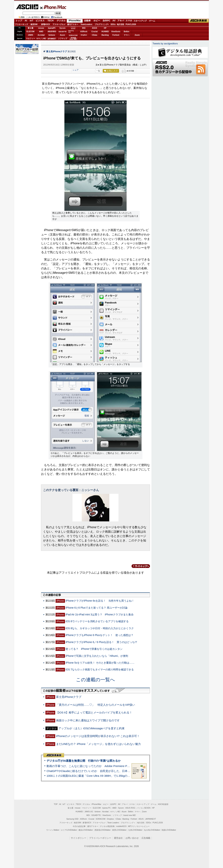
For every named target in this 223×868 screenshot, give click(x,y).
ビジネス (40, 21)
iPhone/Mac (53, 7)
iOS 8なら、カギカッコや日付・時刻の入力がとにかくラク (100, 628)
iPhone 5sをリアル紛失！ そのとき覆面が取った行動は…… (100, 663)
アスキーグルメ (59, 24)
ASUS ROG (52, 32)
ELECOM (30, 32)
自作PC (106, 21)
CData (94, 35)
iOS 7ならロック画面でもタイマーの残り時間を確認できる (100, 669)
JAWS (30, 35)
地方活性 (121, 24)
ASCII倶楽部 (199, 21)
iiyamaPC (52, 28)
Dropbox (84, 35)
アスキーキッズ (22, 24)
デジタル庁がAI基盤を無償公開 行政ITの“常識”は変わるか (84, 761)
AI (26, 21)
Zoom (137, 35)
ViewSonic (116, 32)
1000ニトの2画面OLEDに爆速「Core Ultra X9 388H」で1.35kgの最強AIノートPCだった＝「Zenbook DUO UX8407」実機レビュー (128, 776)
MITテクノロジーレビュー (139, 826)
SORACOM (101, 819)
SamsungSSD (71, 31)
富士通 (31, 28)
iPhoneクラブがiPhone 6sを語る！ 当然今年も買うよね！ (100, 601)
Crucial (95, 32)
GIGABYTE (62, 32)
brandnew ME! (73, 39)
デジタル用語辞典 (107, 826)
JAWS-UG (89, 812)
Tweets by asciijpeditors (165, 44)
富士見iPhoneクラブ (56, 52)
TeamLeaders (86, 24)
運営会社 (118, 838)
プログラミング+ (102, 24)
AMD (41, 32)
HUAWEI (105, 32)
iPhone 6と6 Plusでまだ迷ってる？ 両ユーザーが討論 (96, 608)
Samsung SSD (72, 819)
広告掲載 (146, 838)
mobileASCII (121, 826)
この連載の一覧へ (95, 680)
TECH (51, 21)
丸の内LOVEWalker (152, 830)
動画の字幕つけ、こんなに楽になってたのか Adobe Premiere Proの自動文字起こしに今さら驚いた (109, 766)
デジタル (61, 21)
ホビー (97, 21)
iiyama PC (107, 808)
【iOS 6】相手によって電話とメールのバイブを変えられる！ (94, 712)
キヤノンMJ (41, 39)
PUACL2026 (131, 24)
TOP (56, 804)
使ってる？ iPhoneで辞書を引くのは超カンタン (94, 649)
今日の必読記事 (79, 826)
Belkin (126, 32)
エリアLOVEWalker (69, 830)
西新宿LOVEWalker (103, 830)
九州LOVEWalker (135, 830)
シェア (76, 70)
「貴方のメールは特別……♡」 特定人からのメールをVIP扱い (96, 705)
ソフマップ (63, 39)
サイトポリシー (79, 838)
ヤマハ (127, 35)
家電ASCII (46, 24)
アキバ (121, 21)
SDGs (113, 24)
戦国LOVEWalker (169, 830)
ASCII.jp (27, 7)
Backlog (105, 35)
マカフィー (31, 39)
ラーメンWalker (53, 830)
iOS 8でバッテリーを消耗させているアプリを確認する (97, 621)
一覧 (98, 71)
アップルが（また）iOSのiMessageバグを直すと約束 (91, 728)
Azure (63, 35)
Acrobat (41, 35)
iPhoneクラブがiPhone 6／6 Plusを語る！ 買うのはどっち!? (101, 642)
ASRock (84, 32)
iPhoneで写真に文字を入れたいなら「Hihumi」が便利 (97, 656)
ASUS (95, 28)
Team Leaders (113, 823)
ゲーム (152, 21)
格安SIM (34, 24)
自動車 (87, 21)
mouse (41, 28)
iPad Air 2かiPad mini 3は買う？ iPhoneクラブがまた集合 (99, 614)
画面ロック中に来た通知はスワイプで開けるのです (88, 720)
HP (105, 28)
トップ (19, 21)
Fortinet (116, 35)
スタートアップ (140, 21)
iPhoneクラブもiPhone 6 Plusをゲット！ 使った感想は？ (99, 635)
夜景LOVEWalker (119, 830)
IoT (31, 21)
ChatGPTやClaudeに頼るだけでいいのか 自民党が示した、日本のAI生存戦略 (95, 771)
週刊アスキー (73, 24)
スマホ (129, 21)
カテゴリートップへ (139, 566)
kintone (52, 35)
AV (114, 21)
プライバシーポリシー (100, 838)
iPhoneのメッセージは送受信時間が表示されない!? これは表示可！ (98, 736)
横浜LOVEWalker (86, 830)
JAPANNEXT (52, 39)
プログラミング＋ (128, 823)
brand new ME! (130, 815)
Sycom (62, 28)
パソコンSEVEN (73, 28)
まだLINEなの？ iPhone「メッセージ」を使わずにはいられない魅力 (98, 744)
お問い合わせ (132, 838)
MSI (84, 28)
